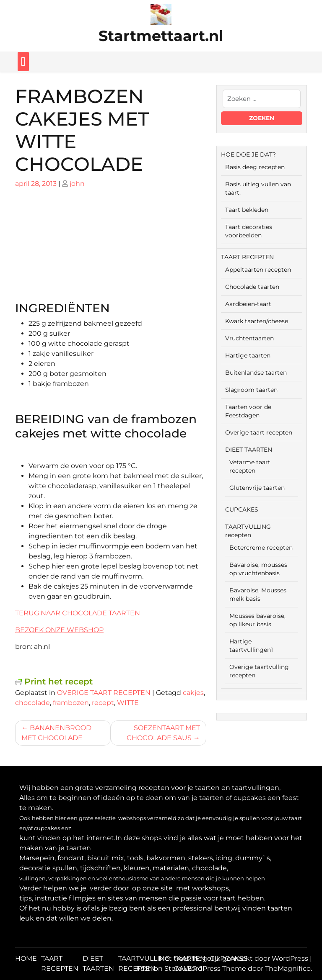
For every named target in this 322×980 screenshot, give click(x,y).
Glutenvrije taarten (257, 488)
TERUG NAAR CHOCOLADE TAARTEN (78, 613)
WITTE (128, 703)
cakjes (193, 693)
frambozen (71, 703)
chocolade (32, 703)
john (77, 184)
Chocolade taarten (252, 287)
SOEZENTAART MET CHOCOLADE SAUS (163, 733)
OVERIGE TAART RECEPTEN (104, 693)
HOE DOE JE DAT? (248, 154)
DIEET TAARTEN (249, 450)
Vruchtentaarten (249, 338)
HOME (26, 958)
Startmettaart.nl (161, 36)
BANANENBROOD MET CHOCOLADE (56, 733)
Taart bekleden (247, 210)
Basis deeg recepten (255, 167)
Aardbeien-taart (248, 304)
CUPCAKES (242, 509)
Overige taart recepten (259, 432)
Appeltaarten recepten (258, 270)
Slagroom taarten (251, 390)
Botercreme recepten (261, 548)
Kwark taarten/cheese (257, 321)
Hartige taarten (248, 355)
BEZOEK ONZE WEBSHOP (59, 630)
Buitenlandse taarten (256, 373)
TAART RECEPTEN (247, 257)
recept (103, 703)
